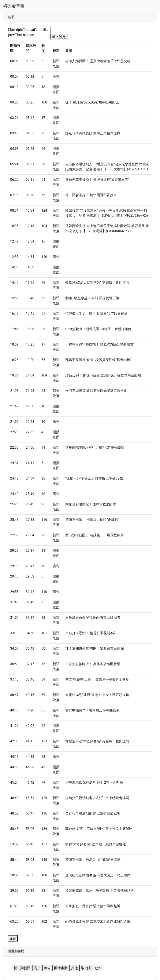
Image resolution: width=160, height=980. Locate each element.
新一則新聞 (22, 968)
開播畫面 (61, 968)
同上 (37, 968)
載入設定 (59, 37)
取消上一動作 (91, 968)
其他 (74, 968)
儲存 (13, 938)
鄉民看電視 (14, 6)
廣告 (47, 968)
